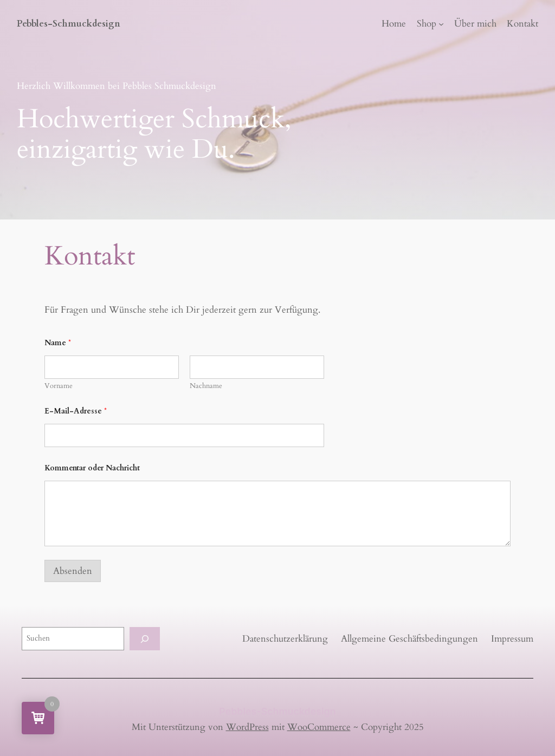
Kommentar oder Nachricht (92, 468)
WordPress (247, 727)
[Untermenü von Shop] (441, 24)
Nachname (206, 386)
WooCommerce (319, 727)
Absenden (73, 571)
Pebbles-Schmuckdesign (69, 24)
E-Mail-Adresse (76, 411)
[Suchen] (145, 639)
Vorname (59, 386)
